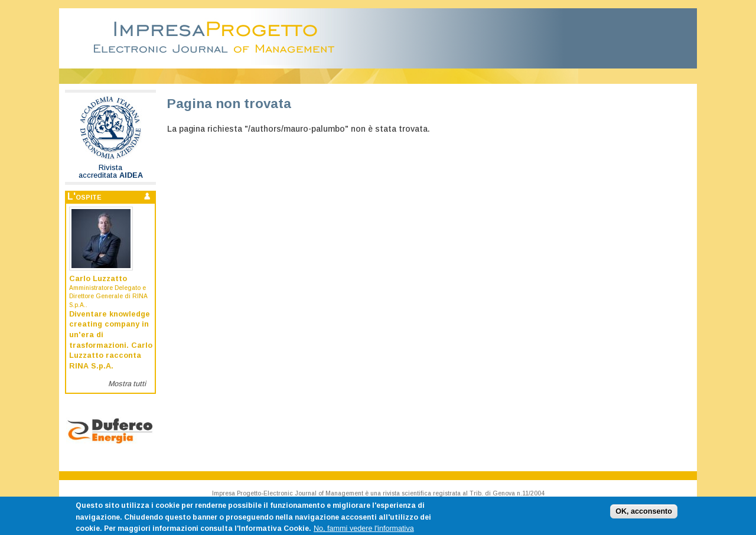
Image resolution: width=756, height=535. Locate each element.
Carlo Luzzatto (98, 279)
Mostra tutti (127, 384)
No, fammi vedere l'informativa (364, 531)
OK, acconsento (644, 513)
